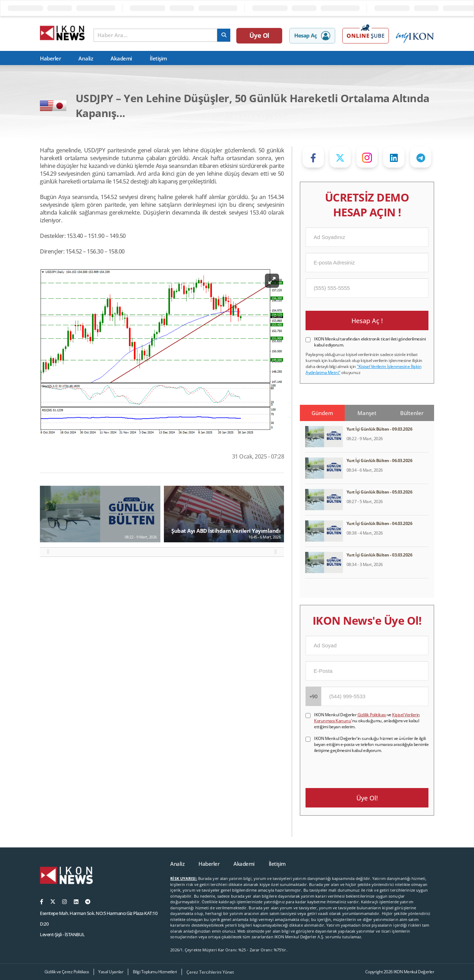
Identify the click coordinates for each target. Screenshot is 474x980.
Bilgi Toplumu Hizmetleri (155, 972)
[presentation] (359, 767)
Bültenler (412, 413)
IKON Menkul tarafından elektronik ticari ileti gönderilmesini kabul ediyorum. (370, 342)
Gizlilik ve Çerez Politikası (67, 972)
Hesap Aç (312, 36)
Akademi (121, 58)
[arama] (224, 35)
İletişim (158, 58)
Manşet (367, 413)
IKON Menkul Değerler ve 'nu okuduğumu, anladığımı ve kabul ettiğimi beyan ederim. (367, 721)
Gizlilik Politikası (372, 715)
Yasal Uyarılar (111, 972)
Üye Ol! (367, 798)
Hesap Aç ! (367, 321)
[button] (48, 552)
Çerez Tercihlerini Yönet (210, 972)
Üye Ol (259, 35)
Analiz (86, 58)
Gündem (322, 413)
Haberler (50, 58)
